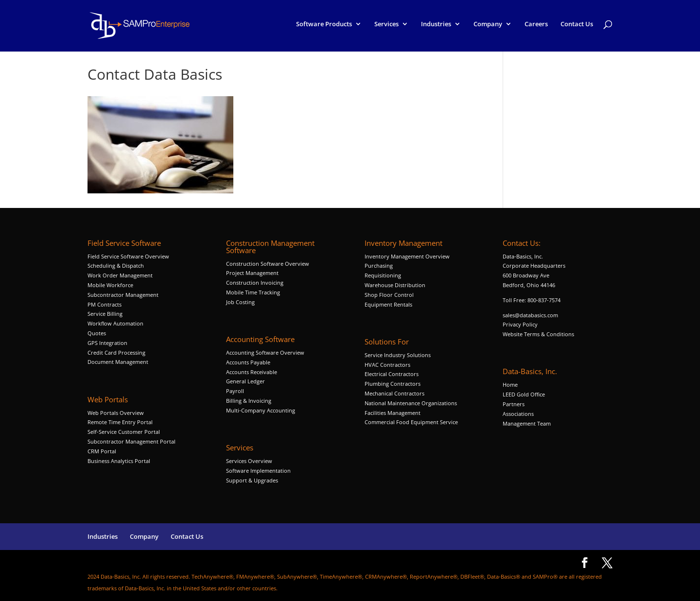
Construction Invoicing (255, 283)
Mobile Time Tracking (253, 292)
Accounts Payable (248, 362)
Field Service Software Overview (128, 256)
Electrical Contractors (392, 374)
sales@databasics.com (530, 315)
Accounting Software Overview (265, 352)
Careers (536, 28)
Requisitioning (384, 275)
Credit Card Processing (116, 352)
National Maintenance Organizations (411, 403)
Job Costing (240, 302)
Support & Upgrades (252, 480)
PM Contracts (105, 304)
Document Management (119, 362)
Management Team (527, 423)
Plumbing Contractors (393, 384)
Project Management (252, 273)
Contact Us (577, 28)
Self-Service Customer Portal (124, 432)
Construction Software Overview (268, 264)
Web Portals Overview (116, 413)
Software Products (324, 28)
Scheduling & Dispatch (116, 266)
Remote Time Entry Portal (120, 422)
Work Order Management (120, 275)
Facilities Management (393, 413)
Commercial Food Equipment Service (411, 422)
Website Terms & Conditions (538, 334)
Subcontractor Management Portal (131, 441)
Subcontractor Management (123, 295)
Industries (436, 28)
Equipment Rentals (388, 304)
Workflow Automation (115, 323)
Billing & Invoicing (249, 401)
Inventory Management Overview (407, 256)
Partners (514, 404)
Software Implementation (258, 471)
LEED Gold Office (524, 394)
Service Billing (105, 314)
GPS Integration (107, 343)
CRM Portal (102, 451)
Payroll (235, 391)
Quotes (97, 333)
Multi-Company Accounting (261, 410)
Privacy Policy (520, 324)
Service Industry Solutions (398, 355)
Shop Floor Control (389, 295)
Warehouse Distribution (395, 285)
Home (510, 385)
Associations (518, 414)
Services (386, 28)
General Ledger (245, 381)
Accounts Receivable (252, 372)
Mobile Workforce (110, 285)
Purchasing (379, 266)
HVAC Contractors (387, 365)
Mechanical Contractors (394, 393)
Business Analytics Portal (119, 461)
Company (488, 28)
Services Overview (249, 461)
